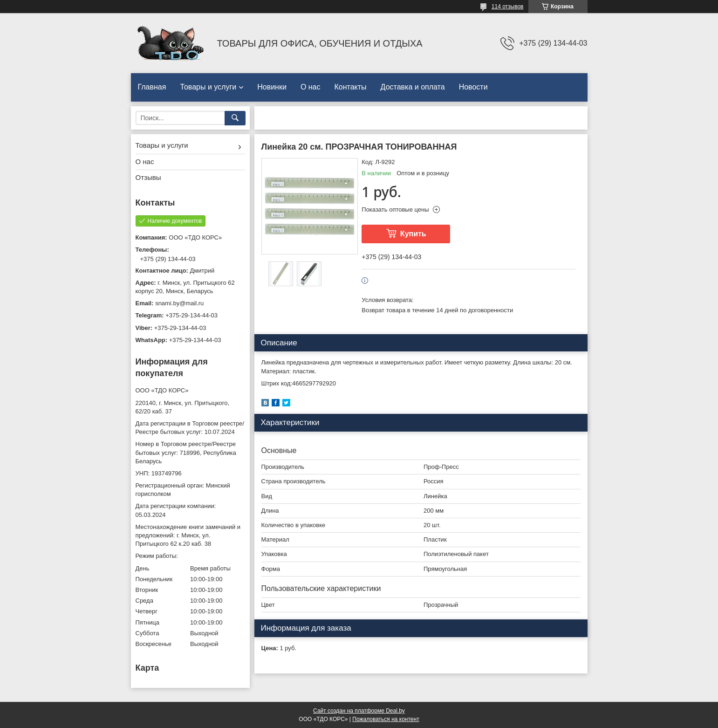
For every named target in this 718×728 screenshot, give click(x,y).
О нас (311, 87)
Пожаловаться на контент (386, 719)
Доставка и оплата (413, 87)
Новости (473, 87)
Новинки (272, 87)
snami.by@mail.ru (179, 303)
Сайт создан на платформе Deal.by (359, 711)
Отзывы (148, 177)
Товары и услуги (208, 87)
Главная (152, 87)
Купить (413, 234)
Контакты (351, 87)
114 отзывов (508, 7)
